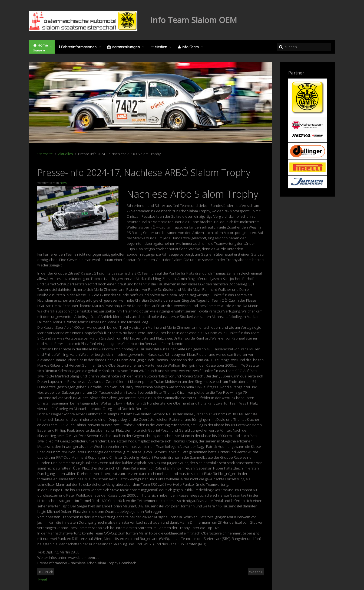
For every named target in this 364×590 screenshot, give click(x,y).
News (63, 183)
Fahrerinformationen (78, 47)
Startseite (45, 154)
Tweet (42, 579)
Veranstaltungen (124, 47)
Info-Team (188, 47)
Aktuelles (65, 154)
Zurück (46, 572)
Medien (159, 47)
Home (41, 48)
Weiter (256, 572)
